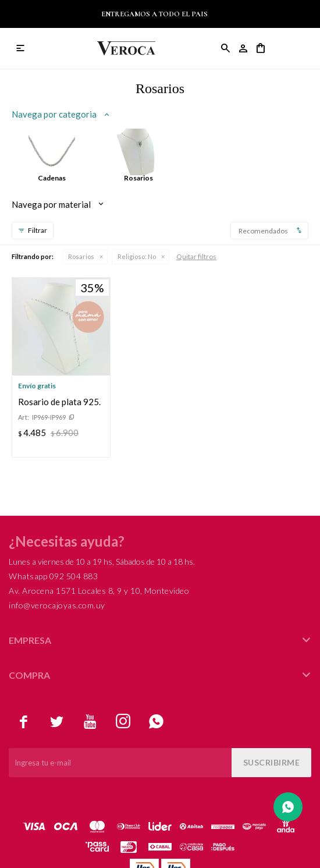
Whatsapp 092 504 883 (53, 576)
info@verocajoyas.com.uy (57, 605)
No (137, 256)
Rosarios (81, 256)
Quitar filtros (196, 256)
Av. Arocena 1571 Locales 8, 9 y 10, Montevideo (99, 591)
